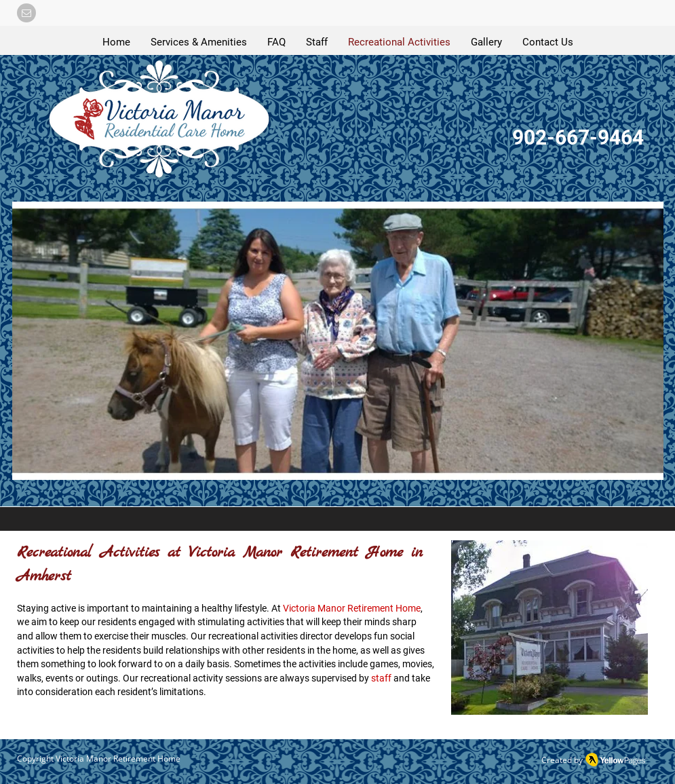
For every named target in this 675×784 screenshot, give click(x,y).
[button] (26, 13)
